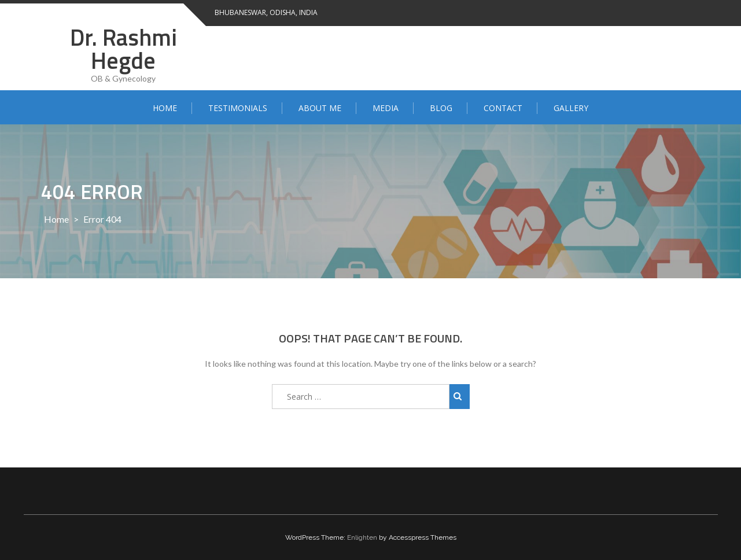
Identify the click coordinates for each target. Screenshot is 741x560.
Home (165, 108)
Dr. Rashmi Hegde (123, 49)
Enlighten (362, 537)
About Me (320, 108)
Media (386, 108)
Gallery (571, 108)
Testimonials (238, 108)
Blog (441, 108)
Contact (503, 108)
